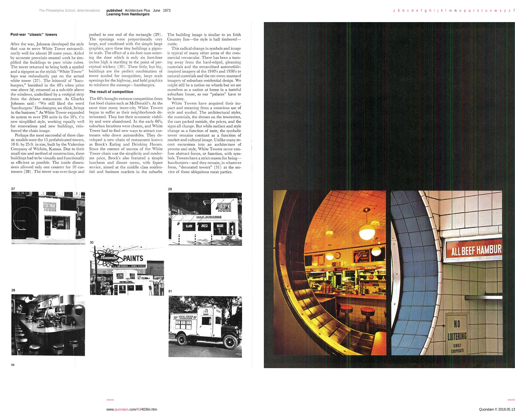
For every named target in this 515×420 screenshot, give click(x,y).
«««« (110, 400)
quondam (122, 409)
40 (138, 409)
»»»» (511, 400)
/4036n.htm (149, 409)
